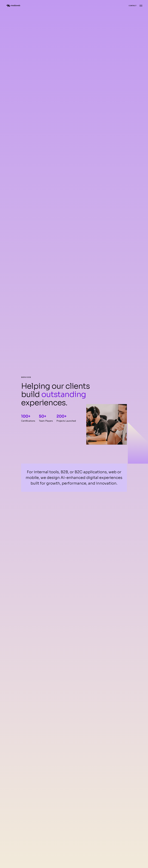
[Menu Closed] (141, 6)
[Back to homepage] (13, 6)
